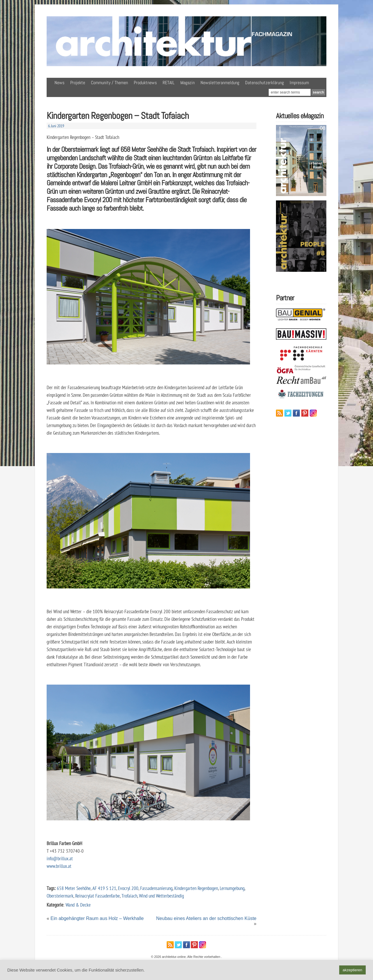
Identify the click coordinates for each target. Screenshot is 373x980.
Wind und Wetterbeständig (161, 896)
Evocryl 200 (128, 888)
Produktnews (145, 83)
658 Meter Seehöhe (74, 888)
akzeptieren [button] (352, 970)
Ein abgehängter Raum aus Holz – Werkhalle (97, 918)
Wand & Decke (78, 905)
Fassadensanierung (156, 888)
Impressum (299, 83)
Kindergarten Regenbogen (196, 888)
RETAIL (169, 83)
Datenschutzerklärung (264, 83)
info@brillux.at (60, 858)
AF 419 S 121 (104, 888)
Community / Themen (109, 83)
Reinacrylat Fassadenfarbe (97, 896)
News (59, 83)
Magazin (188, 83)
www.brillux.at (59, 866)
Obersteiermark (60, 896)
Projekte (78, 83)
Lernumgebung (232, 888)
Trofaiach (129, 896)
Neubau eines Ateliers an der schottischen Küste (206, 918)
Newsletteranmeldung (220, 83)
